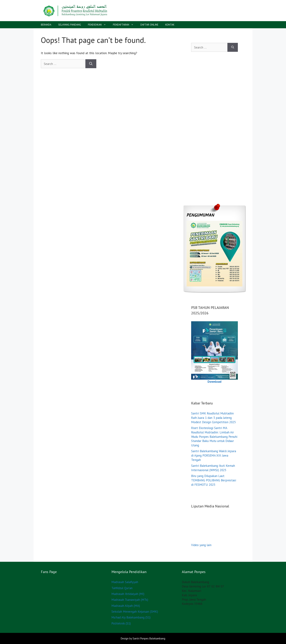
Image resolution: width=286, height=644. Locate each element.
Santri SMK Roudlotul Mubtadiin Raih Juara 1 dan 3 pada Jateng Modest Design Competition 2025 (213, 418)
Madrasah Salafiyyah (125, 582)
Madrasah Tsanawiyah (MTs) (130, 600)
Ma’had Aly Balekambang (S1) (131, 617)
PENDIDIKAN (99, 25)
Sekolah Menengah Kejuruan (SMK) (135, 612)
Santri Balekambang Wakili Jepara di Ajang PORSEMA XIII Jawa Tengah (214, 455)
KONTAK (170, 25)
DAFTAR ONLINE (149, 25)
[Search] (91, 64)
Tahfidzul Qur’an (122, 588)
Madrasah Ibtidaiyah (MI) (128, 594)
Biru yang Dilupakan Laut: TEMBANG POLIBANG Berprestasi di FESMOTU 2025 (214, 480)
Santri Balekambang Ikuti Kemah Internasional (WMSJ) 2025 (213, 468)
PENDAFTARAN (125, 25)
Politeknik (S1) (121, 623)
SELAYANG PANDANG (70, 25)
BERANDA (46, 25)
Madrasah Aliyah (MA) (126, 606)
